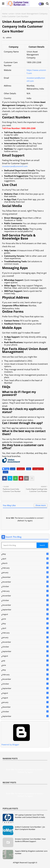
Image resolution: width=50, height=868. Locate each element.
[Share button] (32, 478)
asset (13, 469)
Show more (41, 505)
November (25, 582)
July (25, 661)
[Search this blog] (19, 545)
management (38, 469)
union (11, 14)
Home (5, 14)
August (25, 614)
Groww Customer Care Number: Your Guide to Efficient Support (30, 840)
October (25, 586)
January (25, 572)
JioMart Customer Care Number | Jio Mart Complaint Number (30, 828)
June (25, 619)
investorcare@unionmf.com (15, 166)
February (25, 568)
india (29, 469)
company (21, 469)
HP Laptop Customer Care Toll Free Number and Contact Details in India (30, 816)
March (25, 563)
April (25, 559)
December (25, 577)
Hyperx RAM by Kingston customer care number (31, 852)
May (25, 554)
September (25, 610)
